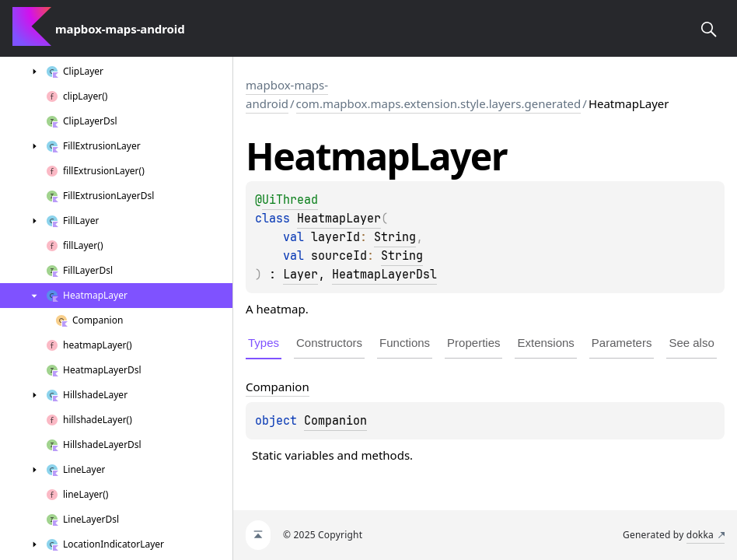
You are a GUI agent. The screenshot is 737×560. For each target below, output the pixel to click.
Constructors (329, 343)
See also (691, 343)
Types (264, 343)
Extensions (545, 343)
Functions (405, 343)
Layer (300, 275)
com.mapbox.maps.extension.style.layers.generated (439, 103)
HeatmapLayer (339, 219)
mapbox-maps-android (287, 94)
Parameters (622, 343)
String (395, 237)
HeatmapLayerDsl (384, 275)
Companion (335, 421)
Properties (473, 343)
